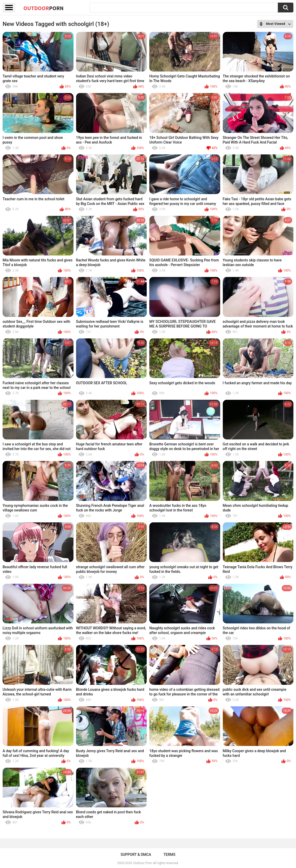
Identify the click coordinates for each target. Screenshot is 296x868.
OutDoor (43, 8)
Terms (169, 855)
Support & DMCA (136, 855)
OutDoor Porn (143, 863)
